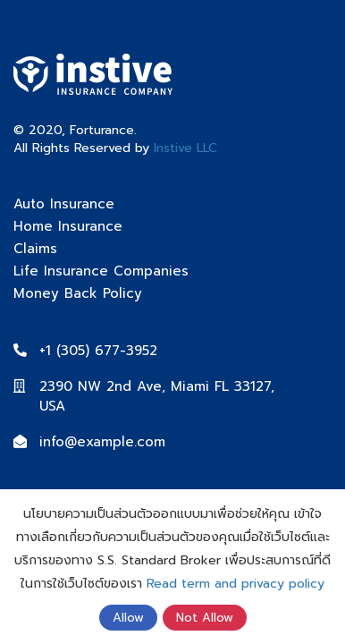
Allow (128, 618)
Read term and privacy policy (236, 584)
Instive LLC (185, 148)
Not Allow (205, 618)
